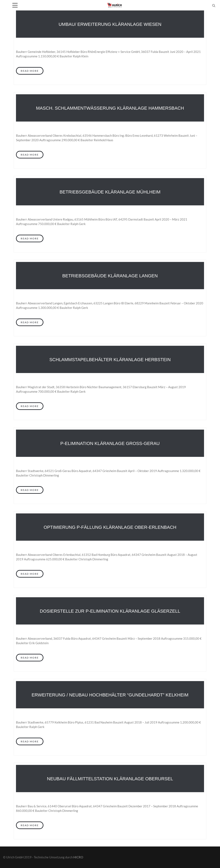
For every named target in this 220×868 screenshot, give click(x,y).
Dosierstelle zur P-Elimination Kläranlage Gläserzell (110, 611)
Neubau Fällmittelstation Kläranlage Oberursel (110, 779)
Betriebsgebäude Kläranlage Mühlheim (110, 192)
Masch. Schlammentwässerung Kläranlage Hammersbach (110, 108)
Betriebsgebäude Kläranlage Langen (110, 276)
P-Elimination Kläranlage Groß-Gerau (110, 443)
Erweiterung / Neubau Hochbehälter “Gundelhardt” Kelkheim (110, 695)
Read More (30, 71)
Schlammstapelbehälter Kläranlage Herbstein (110, 360)
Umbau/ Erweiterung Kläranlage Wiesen (110, 24)
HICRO (78, 857)
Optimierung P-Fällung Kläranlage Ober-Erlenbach (110, 527)
